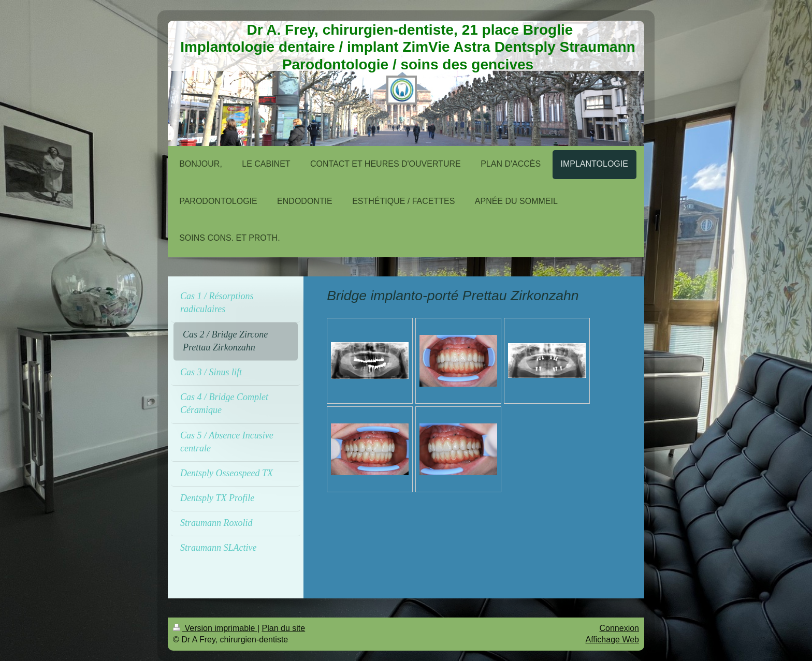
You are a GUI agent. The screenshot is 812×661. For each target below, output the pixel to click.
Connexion (620, 628)
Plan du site (284, 628)
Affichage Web (612, 640)
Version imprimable (215, 628)
